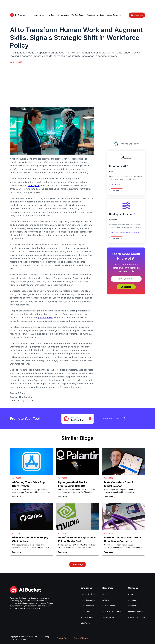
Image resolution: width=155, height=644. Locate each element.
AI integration (46, 318)
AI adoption (34, 185)
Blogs (105, 594)
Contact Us (137, 15)
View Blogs (77, 565)
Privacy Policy (63, 638)
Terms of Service (81, 638)
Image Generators (88, 600)
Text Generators (87, 606)
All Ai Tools (85, 623)
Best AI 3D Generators (112, 611)
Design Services (114, 15)
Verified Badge (78, 15)
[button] (40, 15)
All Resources (108, 617)
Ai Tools (52, 15)
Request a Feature (136, 611)
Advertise (91, 15)
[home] (18, 15)
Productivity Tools (88, 594)
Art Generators (87, 617)
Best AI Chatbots (109, 606)
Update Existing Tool (137, 617)
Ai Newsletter (63, 15)
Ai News (101, 15)
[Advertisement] (77, 5)
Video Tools (85, 611)
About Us (132, 594)
